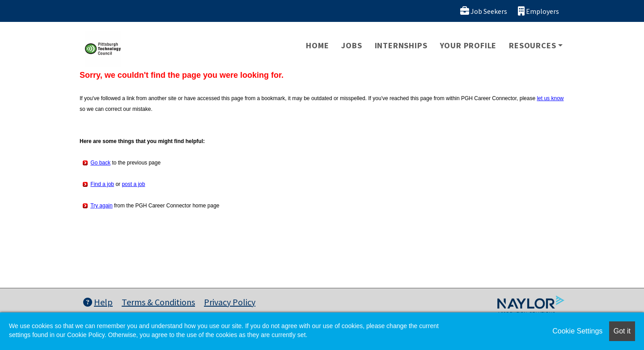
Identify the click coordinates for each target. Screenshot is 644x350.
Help (98, 302)
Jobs (352, 45)
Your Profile (468, 45)
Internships (401, 45)
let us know (550, 98)
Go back (100, 163)
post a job (133, 184)
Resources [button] (532, 45)
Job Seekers (484, 11)
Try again (102, 206)
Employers (538, 11)
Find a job (102, 184)
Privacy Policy (230, 302)
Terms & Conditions (158, 302)
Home (317, 45)
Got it (622, 331)
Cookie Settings (577, 331)
